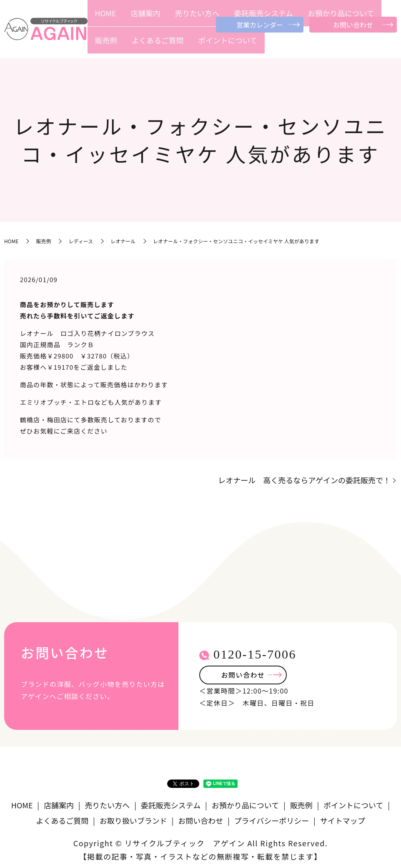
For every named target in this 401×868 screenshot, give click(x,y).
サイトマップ (343, 818)
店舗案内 (143, 44)
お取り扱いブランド (133, 818)
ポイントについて (373, 44)
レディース (81, 238)
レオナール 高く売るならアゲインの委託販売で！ (304, 478)
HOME (121, 44)
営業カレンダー (260, 25)
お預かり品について (264, 44)
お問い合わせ (353, 25)
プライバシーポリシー (272, 818)
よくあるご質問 (330, 44)
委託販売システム (215, 44)
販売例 (299, 44)
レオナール (123, 238)
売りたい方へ (173, 44)
